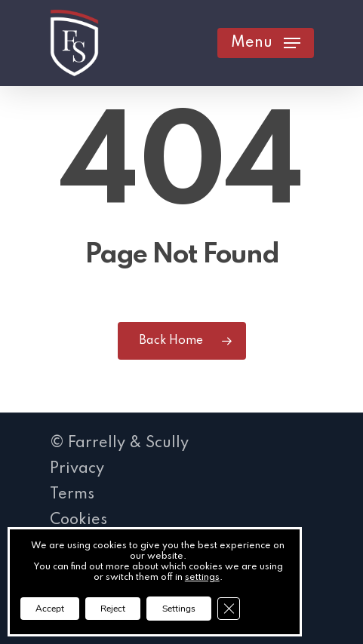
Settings (179, 609)
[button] (266, 43)
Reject (113, 609)
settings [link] (202, 578)
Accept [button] (50, 609)
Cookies (78, 520)
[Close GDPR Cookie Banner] (229, 609)
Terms (72, 495)
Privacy (77, 469)
